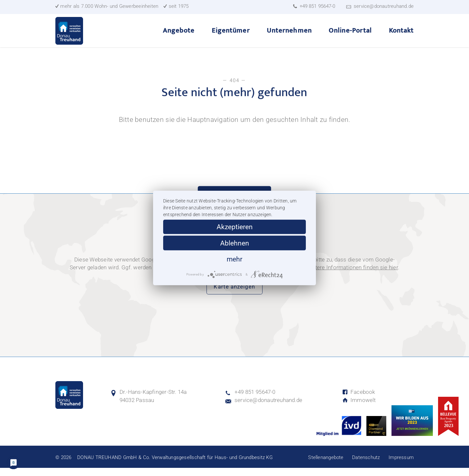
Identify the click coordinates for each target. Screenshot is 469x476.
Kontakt (401, 35)
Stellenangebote (326, 466)
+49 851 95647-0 (317, 6)
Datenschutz (366, 466)
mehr (234, 259)
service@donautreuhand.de (384, 6)
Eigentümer (231, 35)
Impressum (401, 466)
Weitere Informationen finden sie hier (352, 275)
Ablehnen (235, 243)
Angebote (179, 35)
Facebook (359, 400)
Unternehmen (289, 35)
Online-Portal (350, 35)
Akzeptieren (235, 227)
